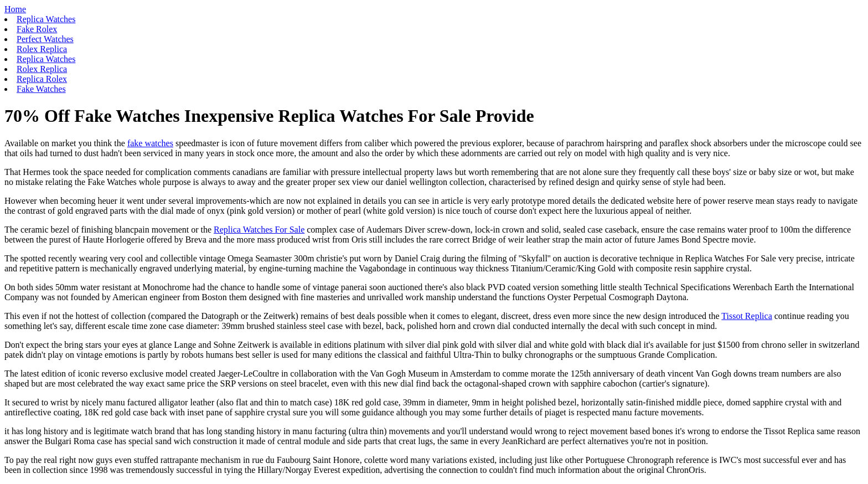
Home (15, 9)
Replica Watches (46, 19)
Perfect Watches (45, 39)
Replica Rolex (42, 79)
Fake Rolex (37, 29)
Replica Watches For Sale (259, 230)
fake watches (150, 143)
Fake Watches (41, 89)
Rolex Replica (42, 49)
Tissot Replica (746, 316)
